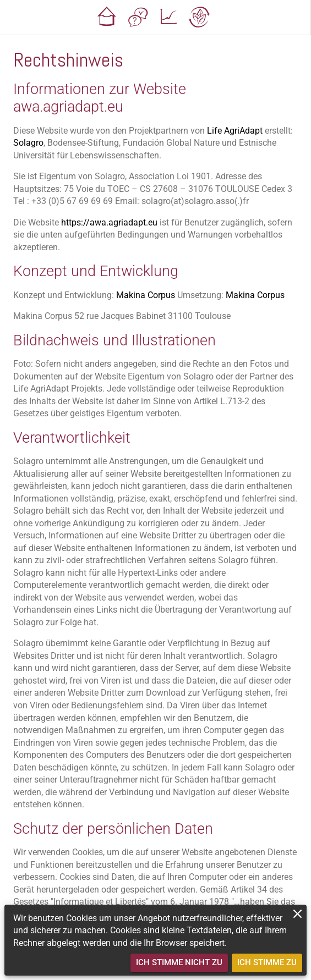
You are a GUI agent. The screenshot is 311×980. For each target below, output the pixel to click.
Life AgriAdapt (235, 131)
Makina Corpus (146, 295)
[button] (107, 18)
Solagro (28, 143)
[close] (298, 914)
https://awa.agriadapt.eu (109, 222)
